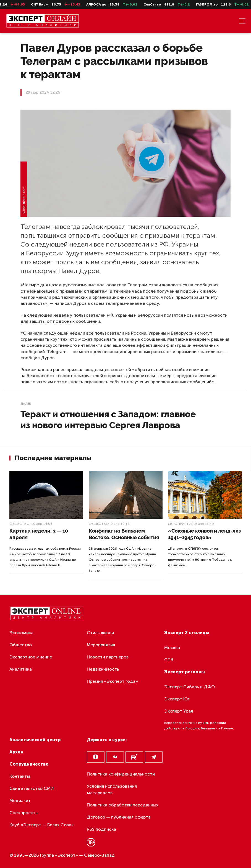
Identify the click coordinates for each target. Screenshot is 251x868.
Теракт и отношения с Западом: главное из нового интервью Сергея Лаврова (108, 420)
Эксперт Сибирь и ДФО (189, 687)
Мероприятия (181, 524)
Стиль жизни (100, 633)
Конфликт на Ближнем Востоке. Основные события (124, 534)
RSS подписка (101, 829)
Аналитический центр (35, 740)
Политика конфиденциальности (121, 774)
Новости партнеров (108, 657)
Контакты (20, 776)
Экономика (21, 633)
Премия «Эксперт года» (112, 681)
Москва (172, 648)
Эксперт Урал (179, 711)
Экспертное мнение (31, 657)
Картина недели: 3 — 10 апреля (39, 534)
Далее (26, 404)
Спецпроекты (24, 813)
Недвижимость (103, 669)
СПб (169, 660)
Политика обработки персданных (123, 805)
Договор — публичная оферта (119, 817)
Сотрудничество (29, 764)
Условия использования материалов (112, 789)
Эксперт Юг (177, 699)
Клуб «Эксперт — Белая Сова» (42, 825)
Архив (16, 752)
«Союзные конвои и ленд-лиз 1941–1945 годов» (204, 534)
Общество (19, 524)
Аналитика (21, 669)
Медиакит (20, 800)
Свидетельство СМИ (32, 788)
